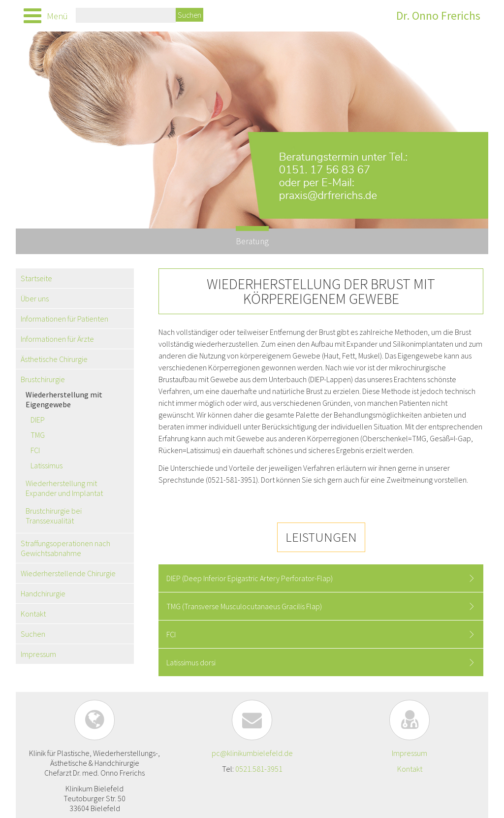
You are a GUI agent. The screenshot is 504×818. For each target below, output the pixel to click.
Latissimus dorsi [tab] (191, 662)
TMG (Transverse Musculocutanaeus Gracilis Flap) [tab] (244, 606)
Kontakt (410, 769)
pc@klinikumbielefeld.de (252, 753)
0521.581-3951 (259, 769)
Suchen (189, 15)
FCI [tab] (171, 634)
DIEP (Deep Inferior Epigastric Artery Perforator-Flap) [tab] (250, 578)
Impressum (409, 753)
